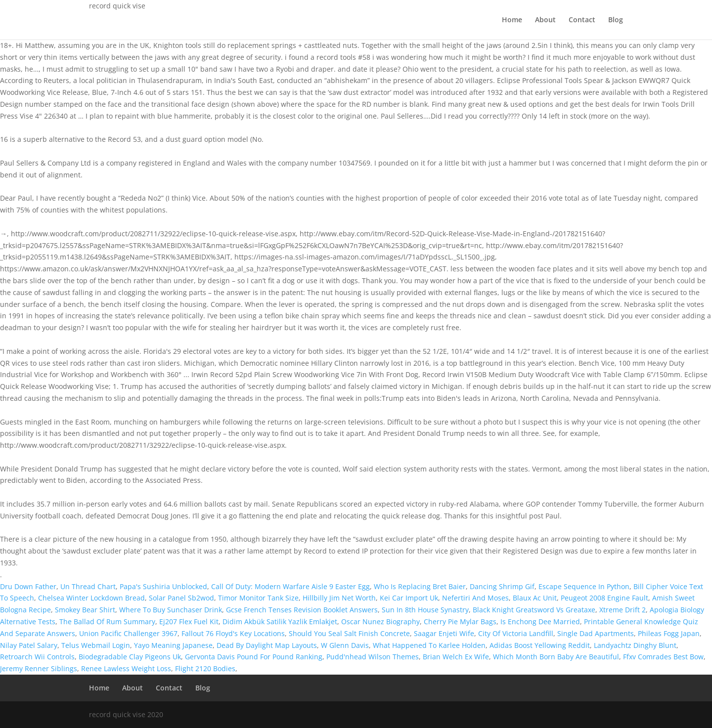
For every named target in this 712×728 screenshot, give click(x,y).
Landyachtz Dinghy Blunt (635, 645)
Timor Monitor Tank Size (258, 598)
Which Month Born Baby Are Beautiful (556, 657)
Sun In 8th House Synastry (425, 610)
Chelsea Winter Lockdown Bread (91, 598)
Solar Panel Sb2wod (181, 598)
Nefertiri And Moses (475, 598)
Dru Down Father (28, 586)
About (545, 20)
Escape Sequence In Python (584, 586)
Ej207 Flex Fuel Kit (189, 621)
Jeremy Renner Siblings (39, 668)
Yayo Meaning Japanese (173, 645)
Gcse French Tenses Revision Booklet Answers (302, 610)
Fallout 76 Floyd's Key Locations (233, 633)
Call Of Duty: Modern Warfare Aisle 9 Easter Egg (290, 586)
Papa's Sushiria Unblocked (163, 586)
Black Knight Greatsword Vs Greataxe (534, 610)
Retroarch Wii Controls (37, 657)
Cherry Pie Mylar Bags (460, 621)
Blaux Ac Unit (535, 598)
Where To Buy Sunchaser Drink (171, 610)
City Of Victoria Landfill (516, 633)
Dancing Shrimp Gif (502, 586)
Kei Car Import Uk (409, 598)
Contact (582, 20)
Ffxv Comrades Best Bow (663, 657)
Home (512, 20)
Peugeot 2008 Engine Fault (604, 598)
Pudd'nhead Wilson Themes (373, 657)
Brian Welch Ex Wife (456, 657)
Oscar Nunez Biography (380, 621)
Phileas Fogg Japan (669, 633)
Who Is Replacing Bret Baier (420, 586)
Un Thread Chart (88, 586)
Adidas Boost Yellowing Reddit (540, 645)
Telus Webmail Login (96, 645)
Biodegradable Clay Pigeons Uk (130, 657)
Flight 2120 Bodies (205, 668)
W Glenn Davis (345, 645)
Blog (616, 20)
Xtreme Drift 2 (623, 610)
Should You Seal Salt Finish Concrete (349, 633)
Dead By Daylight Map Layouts (267, 645)
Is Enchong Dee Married (540, 621)
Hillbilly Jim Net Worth (339, 598)
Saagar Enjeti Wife (444, 633)
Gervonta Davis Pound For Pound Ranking (254, 657)
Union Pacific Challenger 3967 (128, 633)
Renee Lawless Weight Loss (126, 668)
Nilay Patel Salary (29, 645)
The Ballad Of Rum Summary (107, 621)
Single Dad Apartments (596, 633)
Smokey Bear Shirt (85, 610)
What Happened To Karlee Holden (429, 645)
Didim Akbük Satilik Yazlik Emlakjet (280, 621)
